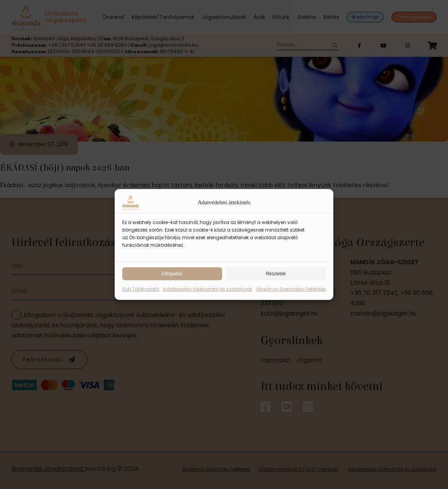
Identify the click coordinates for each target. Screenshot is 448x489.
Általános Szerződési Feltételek (291, 289)
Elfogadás (172, 274)
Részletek (276, 274)
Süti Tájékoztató (141, 289)
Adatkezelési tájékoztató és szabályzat (207, 289)
